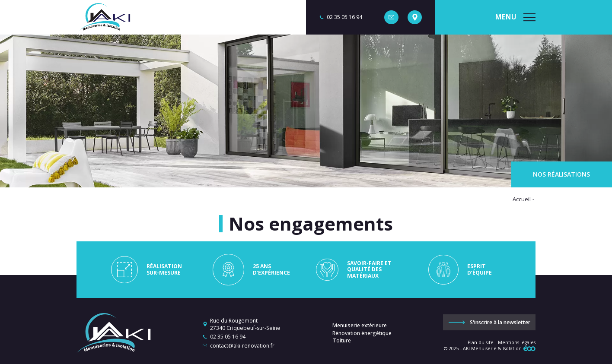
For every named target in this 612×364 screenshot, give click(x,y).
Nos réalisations (561, 174)
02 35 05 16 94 (228, 337)
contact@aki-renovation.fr (242, 346)
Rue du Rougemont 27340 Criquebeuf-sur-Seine (245, 324)
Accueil (522, 199)
